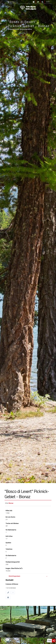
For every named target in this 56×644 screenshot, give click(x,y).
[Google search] (42, 2)
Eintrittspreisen (14, 576)
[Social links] (38, 2)
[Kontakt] (34, 2)
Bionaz (11, 503)
